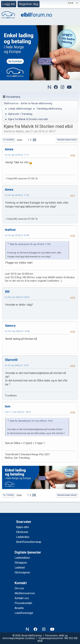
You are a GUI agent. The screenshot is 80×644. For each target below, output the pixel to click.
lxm (8, 406)
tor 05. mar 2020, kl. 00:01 (17, 297)
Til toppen (8, 495)
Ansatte (19, 608)
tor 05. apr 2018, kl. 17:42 (17, 195)
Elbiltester (22, 532)
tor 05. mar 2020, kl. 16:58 (17, 331)
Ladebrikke (23, 537)
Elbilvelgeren (22, 572)
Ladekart (20, 568)
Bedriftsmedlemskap (29, 542)
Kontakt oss (22, 598)
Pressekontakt (23, 603)
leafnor (10, 230)
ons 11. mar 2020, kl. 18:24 (18, 412)
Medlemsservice (25, 593)
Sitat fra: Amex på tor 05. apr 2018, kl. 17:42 (30, 244)
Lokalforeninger (24, 613)
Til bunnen (8, 140)
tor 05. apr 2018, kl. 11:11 (17, 155)
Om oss (19, 588)
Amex (9, 149)
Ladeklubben (22, 558)
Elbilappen (21, 563)
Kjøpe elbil (22, 527)
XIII (7, 292)
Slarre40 (11, 360)
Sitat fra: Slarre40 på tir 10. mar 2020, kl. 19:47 (31, 421)
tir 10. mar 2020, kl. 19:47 (17, 365)
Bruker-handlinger (67, 140)
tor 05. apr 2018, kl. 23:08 (17, 235)
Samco (10, 326)
